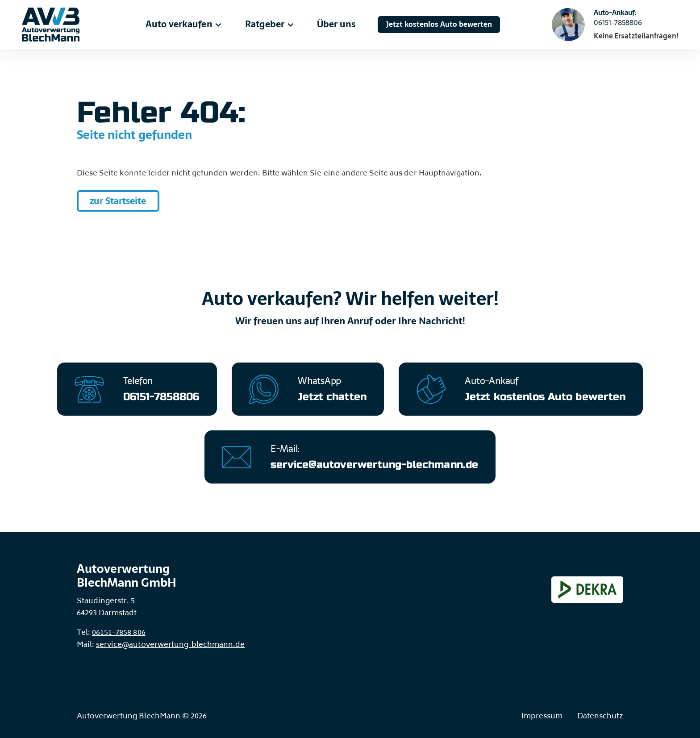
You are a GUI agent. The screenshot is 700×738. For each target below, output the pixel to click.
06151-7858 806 (119, 633)
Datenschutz (600, 717)
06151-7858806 (618, 23)
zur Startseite (118, 201)
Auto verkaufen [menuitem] (184, 24)
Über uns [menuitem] (336, 24)
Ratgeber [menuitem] (270, 24)
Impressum (542, 717)
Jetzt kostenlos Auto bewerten (439, 24)
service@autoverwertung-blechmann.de (170, 645)
